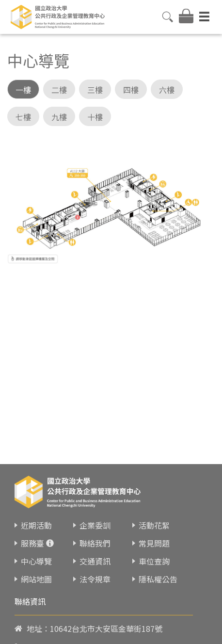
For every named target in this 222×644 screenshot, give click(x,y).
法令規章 (95, 567)
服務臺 (32, 531)
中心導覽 (36, 549)
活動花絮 (154, 513)
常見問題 (154, 531)
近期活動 (36, 513)
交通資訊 (95, 549)
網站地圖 (36, 567)
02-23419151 (73, 635)
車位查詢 (154, 549)
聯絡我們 (95, 531)
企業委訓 (95, 513)
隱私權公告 (158, 567)
